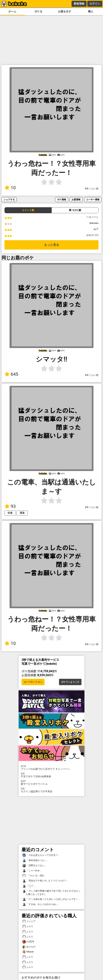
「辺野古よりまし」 (34, 866)
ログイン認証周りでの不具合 (51, 790)
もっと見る (51, 245)
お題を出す (65, 12)
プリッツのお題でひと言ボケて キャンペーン (51, 768)
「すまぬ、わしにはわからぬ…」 (41, 904)
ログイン (95, 4)
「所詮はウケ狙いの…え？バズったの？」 (45, 881)
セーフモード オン (33, 682)
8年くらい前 (92, 189)
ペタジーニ (92, 217)
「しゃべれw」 (32, 871)
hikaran (28, 952)
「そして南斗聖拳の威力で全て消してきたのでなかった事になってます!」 (51, 892)
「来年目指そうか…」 (35, 860)
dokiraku (94, 223)
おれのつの (92, 235)
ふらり (28, 926)
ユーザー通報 (93, 199)
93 (10, 506)
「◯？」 (29, 886)
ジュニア (29, 921)
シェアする (9, 199)
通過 (22, 513)
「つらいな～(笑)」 (34, 876)
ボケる (38, 12)
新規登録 (79, 4)
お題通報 (76, 199)
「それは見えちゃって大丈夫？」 (41, 855)
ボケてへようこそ (70, 682)
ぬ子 (96, 229)
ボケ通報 (62, 199)
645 (11, 374)
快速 (10, 513)
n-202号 (28, 942)
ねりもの (29, 947)
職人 (91, 12)
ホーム (12, 12)
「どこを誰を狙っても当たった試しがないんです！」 (51, 899)
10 (10, 188)
